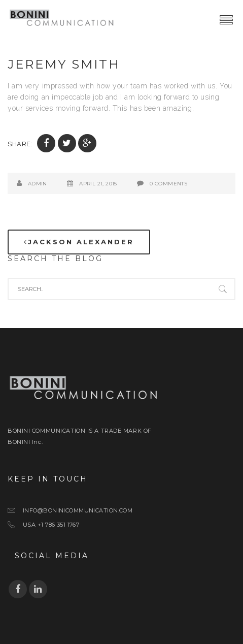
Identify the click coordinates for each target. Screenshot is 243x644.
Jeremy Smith (64, 64)
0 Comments (168, 184)
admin (38, 184)
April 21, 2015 (98, 184)
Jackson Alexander (79, 242)
